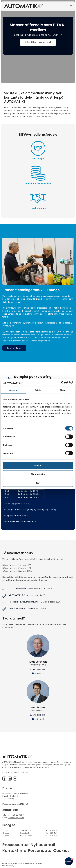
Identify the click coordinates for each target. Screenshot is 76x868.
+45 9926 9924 (40, 715)
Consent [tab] (13, 390)
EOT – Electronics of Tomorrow (23, 608)
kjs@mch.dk (40, 673)
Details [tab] (38, 390)
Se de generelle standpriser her (19, 521)
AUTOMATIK (15, 595)
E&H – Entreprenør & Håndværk (23, 589)
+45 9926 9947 (40, 669)
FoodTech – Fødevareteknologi (23, 602)
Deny (38, 483)
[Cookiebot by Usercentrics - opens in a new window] (61, 383)
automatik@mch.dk (16, 818)
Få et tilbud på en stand (38, 42)
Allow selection (38, 474)
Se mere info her (14, 348)
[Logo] (24, 6)
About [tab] (63, 390)
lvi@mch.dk (40, 719)
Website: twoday (8, 866)
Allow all (38, 465)
